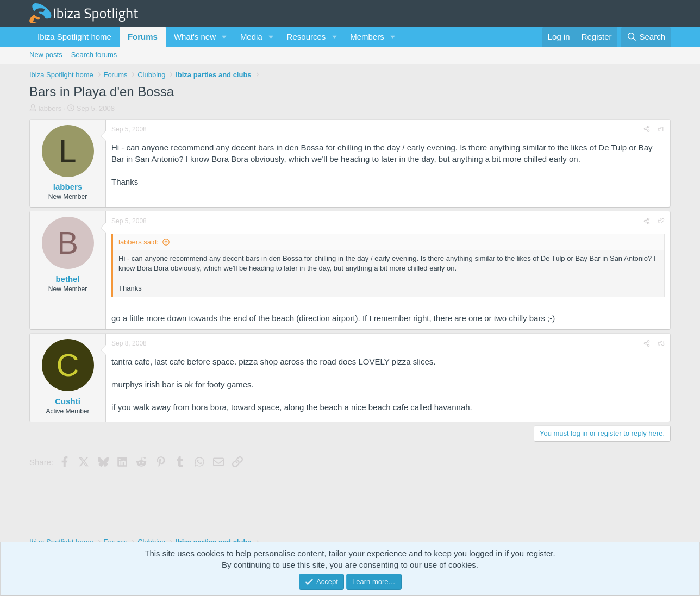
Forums (143, 37)
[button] (224, 37)
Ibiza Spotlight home (74, 37)
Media (251, 37)
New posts (46, 55)
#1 (661, 129)
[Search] (646, 37)
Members (367, 37)
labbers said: (139, 242)
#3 (661, 343)
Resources (307, 37)
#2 (661, 221)
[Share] (647, 130)
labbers (50, 108)
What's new (195, 37)
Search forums (94, 55)
